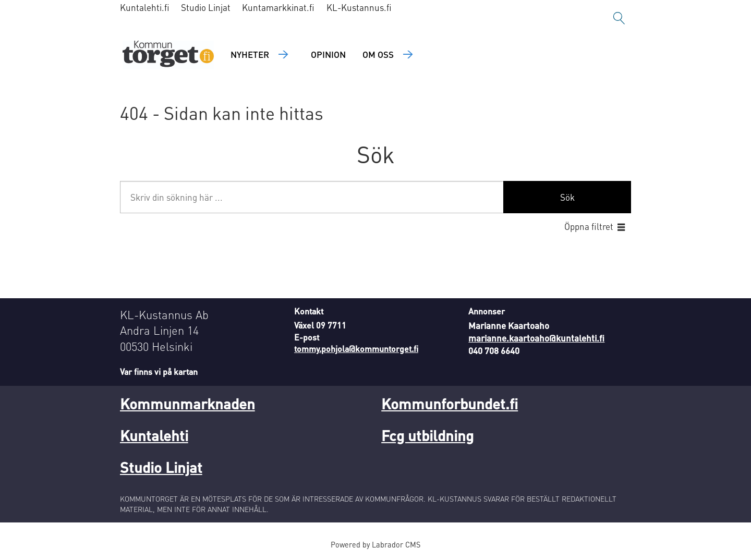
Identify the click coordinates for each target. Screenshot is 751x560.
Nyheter (250, 54)
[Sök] (619, 18)
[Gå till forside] (168, 55)
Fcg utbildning (427, 435)
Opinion (328, 54)
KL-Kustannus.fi (359, 7)
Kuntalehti (154, 435)
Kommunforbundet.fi (450, 404)
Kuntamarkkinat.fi (278, 7)
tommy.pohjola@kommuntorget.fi (356, 349)
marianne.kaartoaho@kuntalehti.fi (536, 338)
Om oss (378, 54)
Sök (567, 197)
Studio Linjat (206, 7)
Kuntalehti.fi (145, 7)
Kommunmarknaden (187, 404)
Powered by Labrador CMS (375, 544)
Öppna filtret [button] (589, 226)
